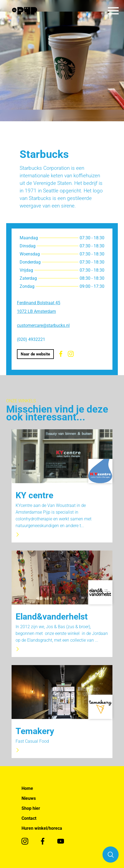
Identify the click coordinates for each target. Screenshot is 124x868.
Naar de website (35, 354)
